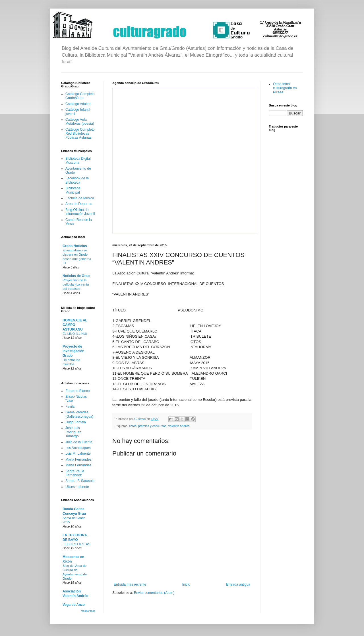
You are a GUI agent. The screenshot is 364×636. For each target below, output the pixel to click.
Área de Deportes (79, 204)
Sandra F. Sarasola (80, 481)
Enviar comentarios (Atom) (154, 593)
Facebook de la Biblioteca (77, 180)
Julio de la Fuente (79, 442)
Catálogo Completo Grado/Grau (80, 96)
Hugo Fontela (76, 422)
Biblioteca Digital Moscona (78, 161)
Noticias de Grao (76, 276)
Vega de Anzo (74, 605)
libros (133, 426)
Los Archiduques (78, 448)
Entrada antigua (238, 584)
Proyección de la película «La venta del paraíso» (76, 284)
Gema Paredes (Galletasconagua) (79, 414)
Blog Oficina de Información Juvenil (80, 212)
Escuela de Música (80, 198)
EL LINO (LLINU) (75, 334)
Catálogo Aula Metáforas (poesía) (80, 122)
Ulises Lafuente (77, 487)
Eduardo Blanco (77, 391)
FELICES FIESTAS (76, 544)
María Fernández (78, 459)
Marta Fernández (78, 465)
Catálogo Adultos (78, 104)
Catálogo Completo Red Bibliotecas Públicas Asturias (80, 134)
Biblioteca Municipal (73, 190)
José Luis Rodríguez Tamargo (73, 432)
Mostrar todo (88, 611)
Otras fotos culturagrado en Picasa (285, 88)
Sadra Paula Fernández (75, 473)
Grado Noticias (75, 246)
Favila (70, 407)
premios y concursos (152, 426)
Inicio (186, 584)
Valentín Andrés (179, 426)
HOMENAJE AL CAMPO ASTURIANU (75, 325)
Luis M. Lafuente (78, 454)
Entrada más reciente (130, 584)
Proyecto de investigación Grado (74, 351)
